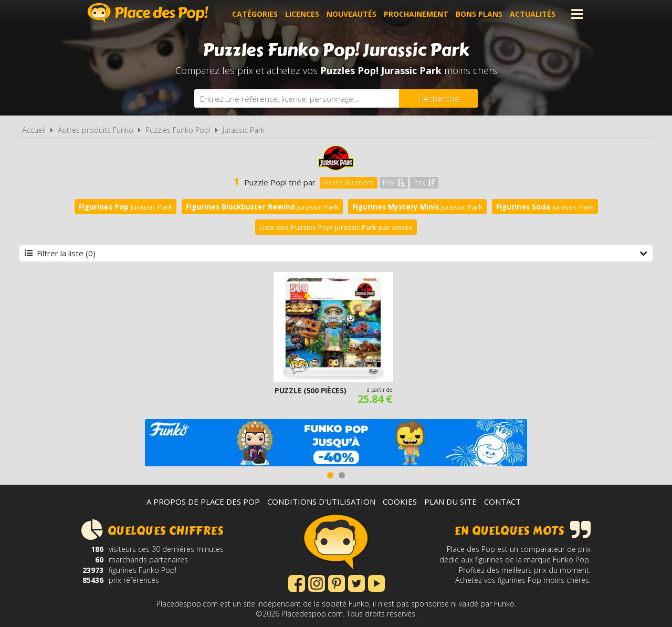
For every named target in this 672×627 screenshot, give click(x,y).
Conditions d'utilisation (321, 501)
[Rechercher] (438, 98)
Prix (394, 182)
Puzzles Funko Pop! (178, 130)
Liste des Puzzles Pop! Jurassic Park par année (336, 227)
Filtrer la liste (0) (336, 253)
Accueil (34, 130)
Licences (302, 14)
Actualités (533, 14)
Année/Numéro (349, 182)
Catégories (255, 14)
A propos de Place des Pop (203, 501)
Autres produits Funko (96, 130)
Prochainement (416, 14)
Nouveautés (351, 14)
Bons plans (479, 14)
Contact (502, 501)
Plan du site (450, 501)
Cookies (400, 501)
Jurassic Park (244, 130)
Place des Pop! (148, 13)
